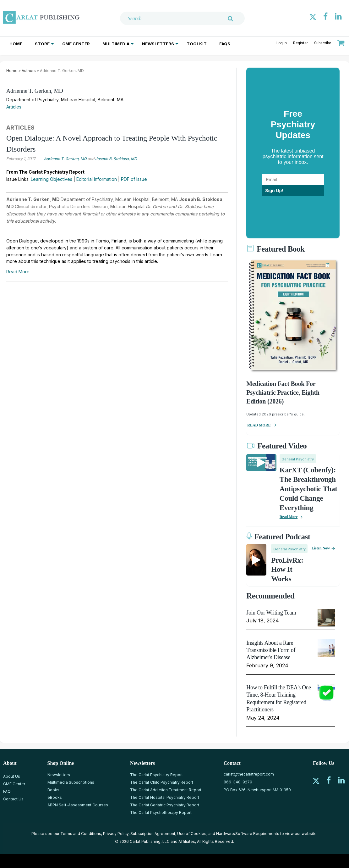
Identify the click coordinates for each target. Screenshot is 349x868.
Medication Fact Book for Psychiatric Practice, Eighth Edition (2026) (283, 392)
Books (53, 790)
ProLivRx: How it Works (287, 570)
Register (300, 43)
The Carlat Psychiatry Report (156, 775)
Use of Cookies (192, 834)
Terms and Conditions (81, 834)
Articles (14, 107)
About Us (12, 776)
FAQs (225, 44)
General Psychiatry (298, 459)
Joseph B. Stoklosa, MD (116, 159)
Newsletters (158, 44)
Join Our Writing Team (271, 613)
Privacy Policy (116, 834)
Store (42, 44)
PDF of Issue (134, 179)
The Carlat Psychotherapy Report (161, 812)
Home (16, 44)
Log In (282, 43)
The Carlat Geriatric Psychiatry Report (165, 805)
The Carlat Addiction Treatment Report (166, 790)
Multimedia (116, 44)
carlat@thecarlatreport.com (249, 774)
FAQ (7, 791)
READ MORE (259, 425)
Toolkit (197, 44)
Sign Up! (274, 191)
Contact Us (13, 799)
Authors (29, 71)
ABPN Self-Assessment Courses (78, 805)
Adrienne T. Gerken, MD (35, 91)
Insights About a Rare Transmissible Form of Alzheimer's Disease (271, 650)
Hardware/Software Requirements (248, 834)
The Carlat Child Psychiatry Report (162, 782)
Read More (18, 272)
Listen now (321, 548)
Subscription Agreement (153, 834)
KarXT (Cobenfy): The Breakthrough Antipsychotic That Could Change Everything (308, 489)
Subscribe (323, 43)
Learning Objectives (52, 179)
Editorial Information (97, 179)
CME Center (76, 44)
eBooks (55, 797)
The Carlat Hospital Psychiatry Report (165, 797)
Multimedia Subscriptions (71, 782)
